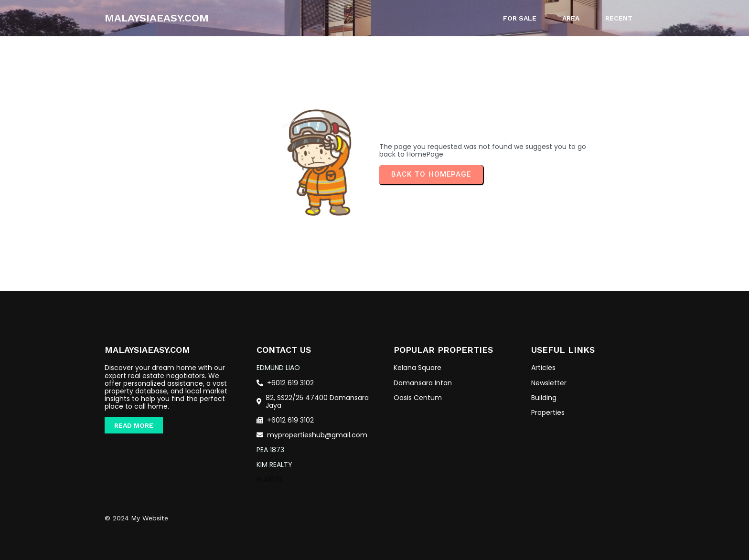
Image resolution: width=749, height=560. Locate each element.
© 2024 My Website (136, 518)
